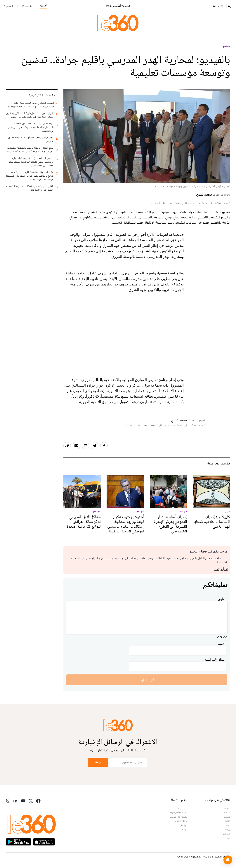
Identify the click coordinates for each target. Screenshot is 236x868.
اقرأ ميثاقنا (221, 569)
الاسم (222, 644)
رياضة (227, 830)
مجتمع (226, 46)
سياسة (227, 808)
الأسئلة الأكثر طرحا (179, 813)
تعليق (222, 599)
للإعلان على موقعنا (178, 817)
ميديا (228, 825)
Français (27, 6)
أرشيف (184, 830)
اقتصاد (227, 813)
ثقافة (228, 821)
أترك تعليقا (147, 680)
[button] (228, 860)
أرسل (98, 762)
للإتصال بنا (182, 825)
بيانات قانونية (181, 821)
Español (8, 6)
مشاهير (227, 834)
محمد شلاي (204, 195)
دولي (228, 838)
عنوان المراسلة (215, 659)
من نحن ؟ (183, 808)
